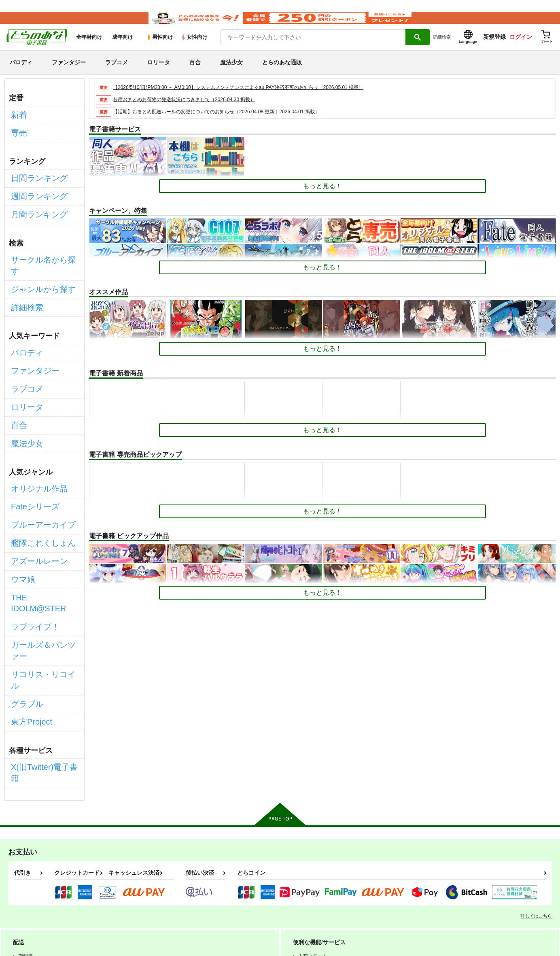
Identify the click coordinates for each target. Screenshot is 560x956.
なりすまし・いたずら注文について (325, 894)
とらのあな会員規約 (179, 887)
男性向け (160, 49)
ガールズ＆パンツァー (43, 549)
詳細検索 (442, 49)
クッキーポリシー (174, 894)
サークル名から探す (40, 251)
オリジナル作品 (34, 434)
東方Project (28, 592)
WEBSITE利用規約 (119, 887)
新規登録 (494, 49)
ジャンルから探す (37, 265)
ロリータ (159, 74)
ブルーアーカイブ (37, 463)
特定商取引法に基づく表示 (240, 894)
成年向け (123, 49)
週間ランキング (34, 195)
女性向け (194, 49)
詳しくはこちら (536, 768)
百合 (195, 74)
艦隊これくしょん (37, 477)
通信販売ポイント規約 (242, 887)
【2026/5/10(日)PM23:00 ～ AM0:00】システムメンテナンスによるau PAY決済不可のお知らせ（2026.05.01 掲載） (249, 99)
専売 (17, 139)
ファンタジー (69, 74)
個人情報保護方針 (118, 894)
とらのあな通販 (282, 74)
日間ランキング (34, 181)
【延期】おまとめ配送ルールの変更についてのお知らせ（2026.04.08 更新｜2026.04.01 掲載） (225, 124)
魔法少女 (231, 74)
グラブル (24, 577)
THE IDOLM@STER (40, 520)
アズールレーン (34, 491)
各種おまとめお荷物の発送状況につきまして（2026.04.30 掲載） (190, 111)
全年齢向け (89, 49)
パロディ (21, 74)
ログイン (521, 49)
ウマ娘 (21, 506)
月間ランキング (34, 209)
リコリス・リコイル (40, 563)
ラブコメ (117, 74)
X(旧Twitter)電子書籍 (41, 633)
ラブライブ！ (30, 534)
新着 (17, 125)
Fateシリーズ (30, 448)
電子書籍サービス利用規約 (313, 887)
